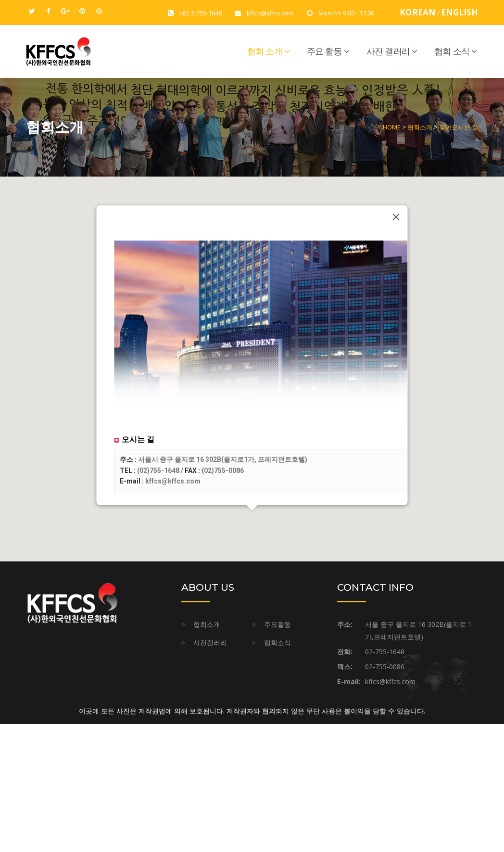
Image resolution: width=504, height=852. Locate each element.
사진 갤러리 (388, 51)
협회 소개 (265, 51)
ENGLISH (460, 12)
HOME (392, 127)
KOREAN (418, 12)
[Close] (396, 217)
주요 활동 (324, 51)
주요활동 (277, 624)
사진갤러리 (210, 642)
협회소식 (277, 642)
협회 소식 (452, 51)
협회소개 (420, 127)
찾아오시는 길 (459, 127)
